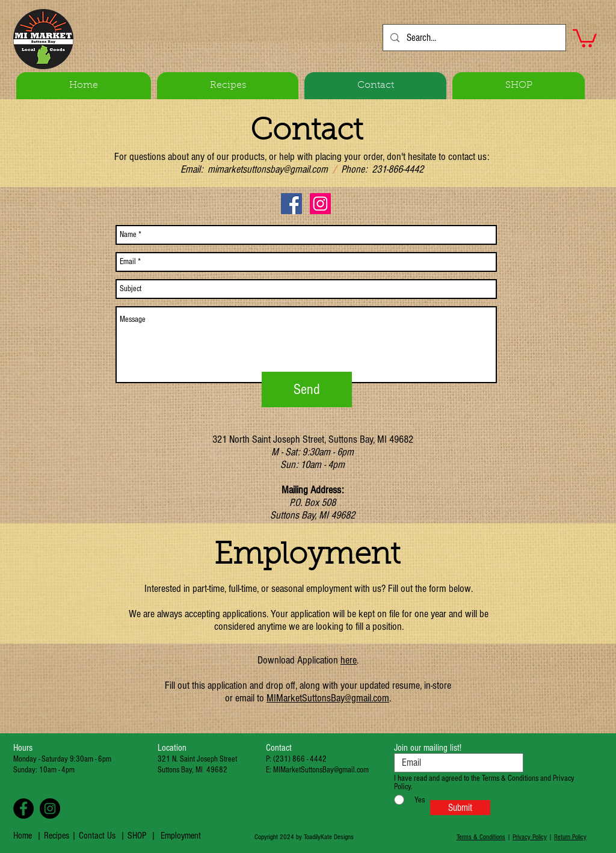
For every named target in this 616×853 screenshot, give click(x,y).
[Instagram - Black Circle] (50, 808)
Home (23, 836)
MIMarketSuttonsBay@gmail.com (328, 698)
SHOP (137, 836)
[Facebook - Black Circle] (23, 808)
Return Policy (570, 837)
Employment (181, 836)
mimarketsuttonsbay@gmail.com (268, 169)
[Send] (307, 390)
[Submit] (460, 808)
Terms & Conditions (481, 837)
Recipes (58, 836)
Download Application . (308, 660)
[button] (585, 37)
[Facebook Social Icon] (291, 204)
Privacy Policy (530, 837)
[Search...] (473, 38)
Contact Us (97, 836)
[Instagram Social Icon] (320, 204)
